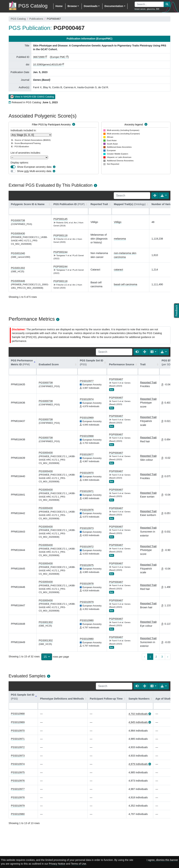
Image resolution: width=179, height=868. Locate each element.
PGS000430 (18, 233)
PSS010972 (87, 547)
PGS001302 (18, 268)
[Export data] (164, 196)
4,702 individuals (138, 714)
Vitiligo (118, 222)
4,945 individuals (138, 722)
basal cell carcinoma (126, 284)
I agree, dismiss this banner (162, 860)
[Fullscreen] (155, 196)
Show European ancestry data (34, 167)
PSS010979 (87, 602)
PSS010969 (87, 418)
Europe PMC (58, 57)
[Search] (132, 196)
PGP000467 (116, 379)
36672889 (39, 57)
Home (59, 6)
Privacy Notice (57, 864)
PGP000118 (60, 235)
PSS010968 (87, 436)
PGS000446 (18, 281)
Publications (36, 19)
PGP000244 (60, 252)
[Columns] (154, 352)
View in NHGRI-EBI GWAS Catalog (32, 96)
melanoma (120, 239)
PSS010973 (87, 528)
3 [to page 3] (162, 657)
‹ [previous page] (145, 657)
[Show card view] (137, 352)
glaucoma (151, 9)
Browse (72, 6)
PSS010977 (87, 381)
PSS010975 (87, 565)
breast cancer (140, 9)
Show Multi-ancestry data (34, 171)
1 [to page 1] (150, 657)
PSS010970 (87, 473)
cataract (118, 270)
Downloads (91, 6)
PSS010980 (87, 620)
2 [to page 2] (156, 657)
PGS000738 (18, 220)
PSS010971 (87, 491)
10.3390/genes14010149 (47, 64)
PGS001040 (18, 253)
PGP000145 (60, 219)
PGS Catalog (18, 19)
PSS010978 (87, 584)
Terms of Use (79, 864)
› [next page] (168, 657)
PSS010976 (87, 510)
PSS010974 (87, 399)
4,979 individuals (138, 764)
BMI (158, 9)
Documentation (114, 6)
